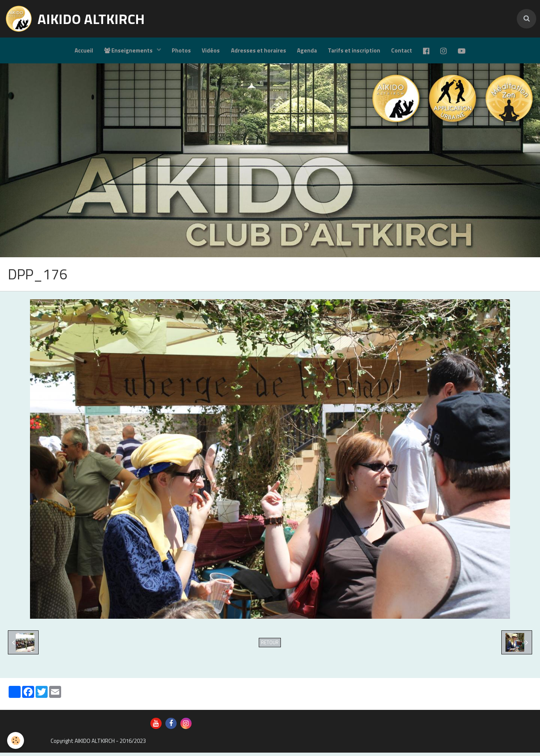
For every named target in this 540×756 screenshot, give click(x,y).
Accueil (82, 51)
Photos (181, 51)
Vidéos (210, 51)
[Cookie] (16, 740)
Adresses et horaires (258, 51)
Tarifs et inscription (354, 51)
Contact (402, 51)
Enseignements (127, 51)
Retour (270, 646)
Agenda (307, 51)
